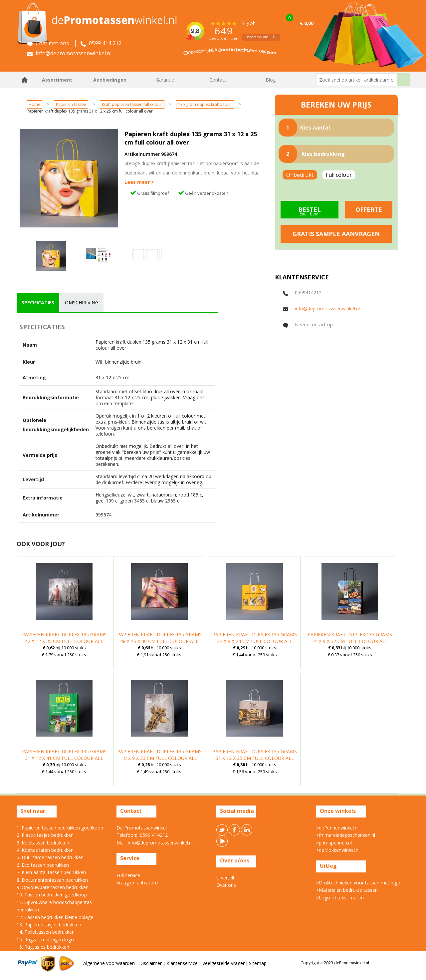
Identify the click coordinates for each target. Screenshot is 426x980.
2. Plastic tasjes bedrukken (45, 835)
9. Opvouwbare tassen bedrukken (53, 887)
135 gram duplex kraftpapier (205, 104)
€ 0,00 (307, 23)
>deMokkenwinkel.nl (338, 850)
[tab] (38, 303)
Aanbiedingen (110, 80)
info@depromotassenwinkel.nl (327, 309)
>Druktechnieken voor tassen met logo (358, 883)
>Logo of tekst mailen (340, 898)
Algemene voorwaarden (109, 963)
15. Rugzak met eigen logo (45, 940)
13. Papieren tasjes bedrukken (49, 925)
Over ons (226, 885)
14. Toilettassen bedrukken (46, 932)
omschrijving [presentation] (82, 303)
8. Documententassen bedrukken (52, 880)
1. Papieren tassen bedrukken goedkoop (60, 828)
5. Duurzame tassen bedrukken (50, 857)
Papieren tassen (71, 104)
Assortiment (57, 80)
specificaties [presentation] (38, 303)
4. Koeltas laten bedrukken (45, 850)
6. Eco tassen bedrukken (43, 865)
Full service (128, 875)
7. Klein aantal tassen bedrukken (51, 872)
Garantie (165, 80)
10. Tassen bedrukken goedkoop (52, 895)
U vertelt (225, 878)
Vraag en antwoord (137, 883)
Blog (271, 80)
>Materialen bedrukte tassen (347, 890)
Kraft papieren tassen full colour (132, 104)
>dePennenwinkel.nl (337, 828)
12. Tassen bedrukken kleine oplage (55, 917)
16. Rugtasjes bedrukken (43, 947)
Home (25, 80)
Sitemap (258, 963)
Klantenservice (183, 963)
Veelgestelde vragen (224, 963)
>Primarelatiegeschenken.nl (346, 835)
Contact (218, 80)
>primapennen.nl (334, 843)
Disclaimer (151, 963)
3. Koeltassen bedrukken (43, 843)
